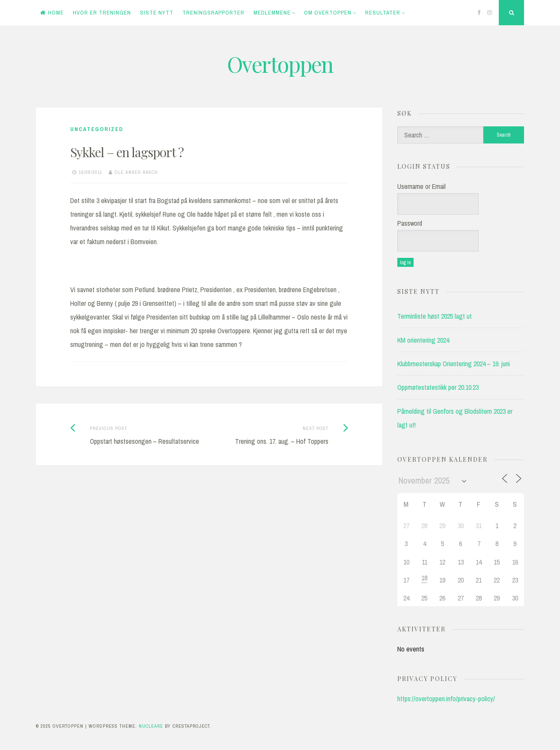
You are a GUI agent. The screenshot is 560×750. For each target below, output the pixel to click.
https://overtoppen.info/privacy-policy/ (446, 699)
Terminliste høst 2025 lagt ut (435, 316)
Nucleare (151, 726)
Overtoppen (280, 64)
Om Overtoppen (328, 13)
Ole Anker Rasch (136, 172)
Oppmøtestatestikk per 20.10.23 (438, 387)
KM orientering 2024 (423, 340)
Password (410, 223)
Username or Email (421, 186)
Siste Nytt (157, 13)
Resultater (383, 13)
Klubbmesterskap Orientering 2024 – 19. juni (454, 364)
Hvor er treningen (102, 13)
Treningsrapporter (213, 13)
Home (52, 13)
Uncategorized (97, 129)
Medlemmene (272, 13)
